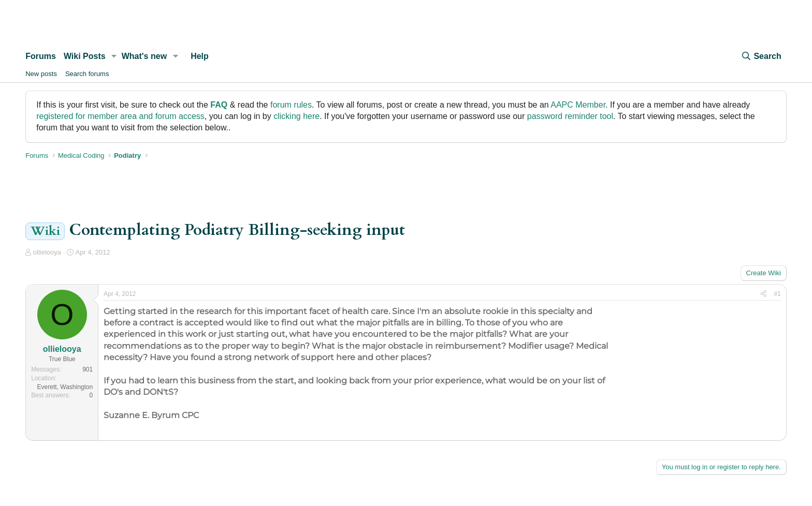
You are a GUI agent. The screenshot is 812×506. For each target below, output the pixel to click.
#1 (777, 294)
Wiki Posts (85, 56)
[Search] (761, 56)
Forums (41, 56)
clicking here (296, 116)
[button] (114, 56)
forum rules (291, 105)
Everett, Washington (65, 387)
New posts (41, 74)
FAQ (219, 105)
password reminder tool (570, 116)
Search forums (87, 74)
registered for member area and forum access (120, 116)
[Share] (764, 294)
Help (200, 56)
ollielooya (47, 252)
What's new (144, 56)
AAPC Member (578, 105)
